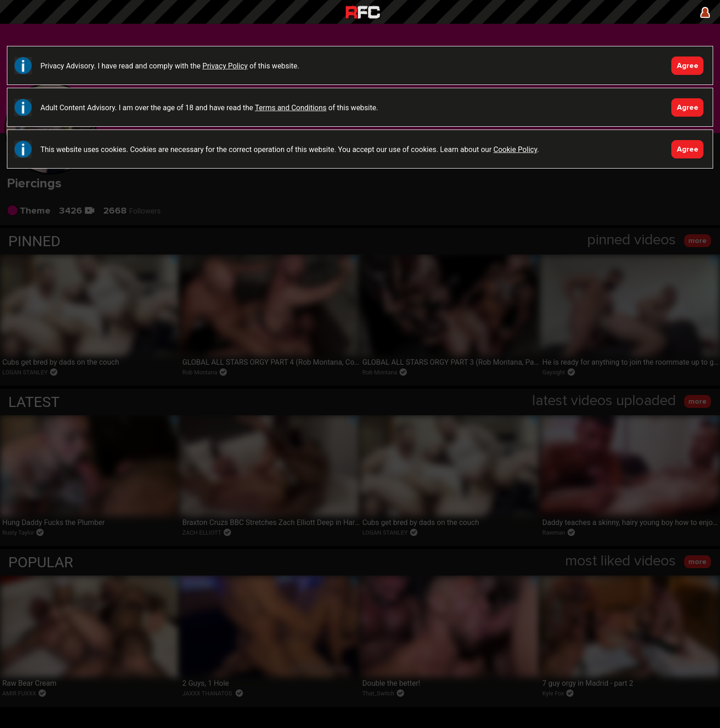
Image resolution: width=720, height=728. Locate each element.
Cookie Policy (515, 150)
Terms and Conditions (291, 108)
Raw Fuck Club (363, 13)
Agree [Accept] (688, 66)
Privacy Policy (225, 66)
